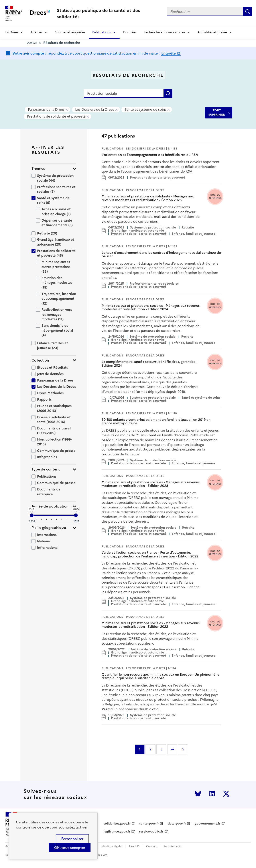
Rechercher (248, 12)
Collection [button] (40, 360)
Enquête (169, 53)
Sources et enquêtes (70, 32)
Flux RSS (134, 846)
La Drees (12, 32)
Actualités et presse (212, 32)
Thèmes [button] (38, 168)
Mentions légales (112, 846)
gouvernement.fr (208, 824)
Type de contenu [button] (46, 469)
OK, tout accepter (70, 848)
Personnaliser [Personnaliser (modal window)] (72, 839)
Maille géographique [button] (49, 528)
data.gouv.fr (177, 824)
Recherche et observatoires (164, 32)
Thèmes (36, 32)
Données (130, 32)
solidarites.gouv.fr (117, 824)
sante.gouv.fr (149, 824)
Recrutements (172, 846)
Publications (101, 32)
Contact (152, 846)
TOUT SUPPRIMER (217, 112)
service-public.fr (151, 832)
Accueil (32, 43)
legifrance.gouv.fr (117, 832)
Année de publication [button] (50, 506)
